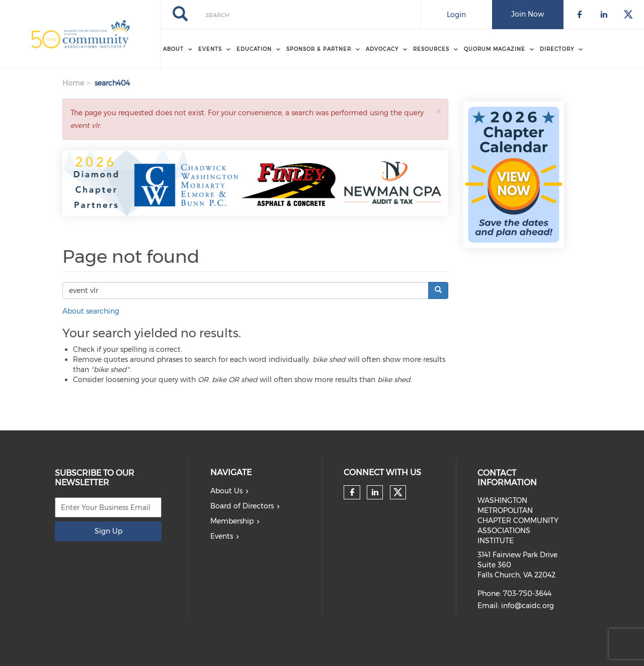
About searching (91, 311)
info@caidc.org (528, 606)
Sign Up (108, 531)
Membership (232, 521)
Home (73, 83)
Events (222, 536)
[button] (438, 111)
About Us (226, 491)
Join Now (528, 14)
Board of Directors (242, 506)
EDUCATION (254, 49)
